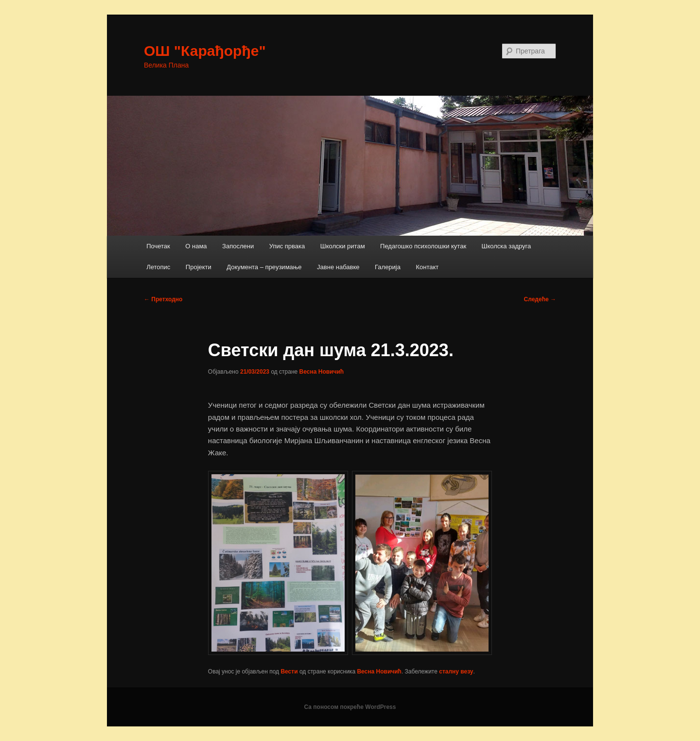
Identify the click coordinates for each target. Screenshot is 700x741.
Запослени (238, 246)
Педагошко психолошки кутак (423, 246)
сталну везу (456, 672)
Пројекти (199, 267)
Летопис (158, 267)
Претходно (163, 299)
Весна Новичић (322, 372)
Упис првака (287, 246)
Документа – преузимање (264, 267)
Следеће (540, 299)
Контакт (427, 267)
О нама (196, 246)
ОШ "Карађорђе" (205, 51)
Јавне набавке (338, 267)
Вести (289, 672)
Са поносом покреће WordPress (350, 707)
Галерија (388, 267)
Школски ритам (343, 246)
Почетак (158, 246)
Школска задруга (507, 246)
